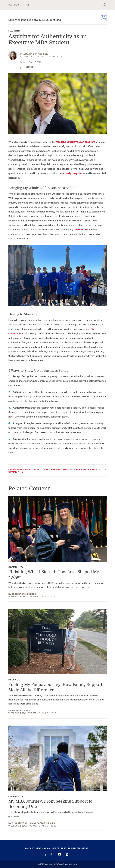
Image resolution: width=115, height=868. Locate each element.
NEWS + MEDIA (43, 848)
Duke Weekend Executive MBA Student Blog (35, 20)
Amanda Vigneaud (36, 54)
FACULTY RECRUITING (78, 848)
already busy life (72, 173)
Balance (14, 680)
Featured (14, 5)
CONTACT (30, 848)
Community (16, 567)
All (27, 5)
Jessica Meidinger (24, 594)
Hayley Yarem (21, 711)
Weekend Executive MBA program (75, 142)
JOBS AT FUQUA (59, 848)
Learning (15, 31)
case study (80, 230)
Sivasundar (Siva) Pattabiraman (34, 823)
